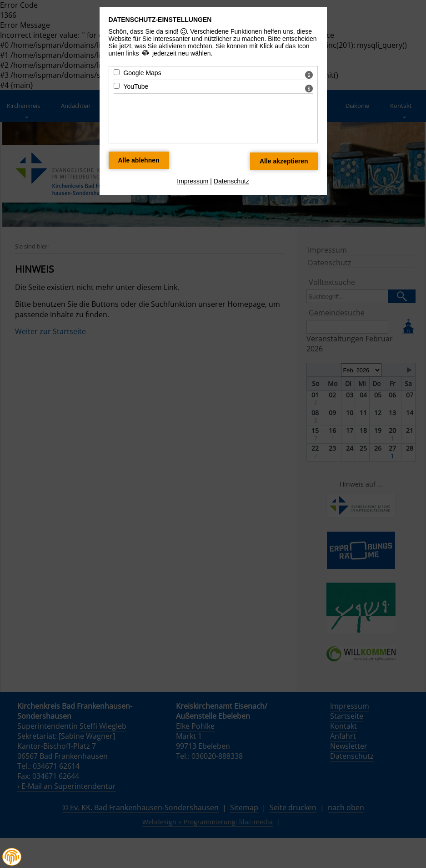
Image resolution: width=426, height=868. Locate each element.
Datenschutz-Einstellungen (160, 20)
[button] (12, 857)
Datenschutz (231, 181)
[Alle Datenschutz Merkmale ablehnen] (139, 160)
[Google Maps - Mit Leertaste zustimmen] (117, 72)
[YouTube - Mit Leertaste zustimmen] (117, 86)
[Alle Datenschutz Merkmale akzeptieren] (284, 161)
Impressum (193, 181)
